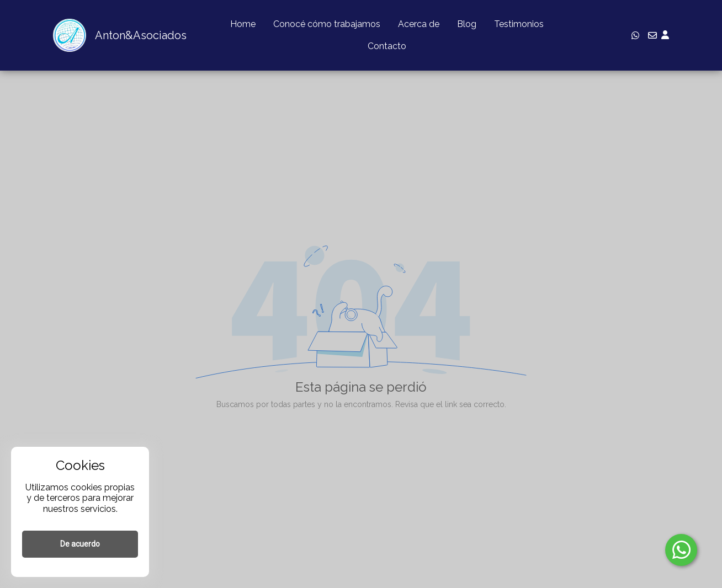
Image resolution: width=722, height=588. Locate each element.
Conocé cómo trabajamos (327, 24)
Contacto (387, 46)
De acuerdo (80, 544)
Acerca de (419, 24)
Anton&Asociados (141, 35)
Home (243, 24)
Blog (467, 24)
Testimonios (519, 24)
